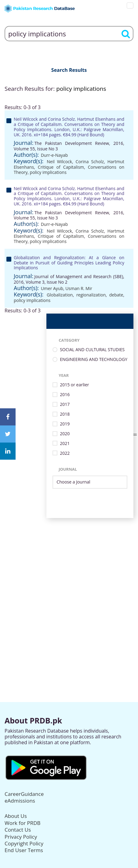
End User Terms (24, 850)
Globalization (60, 295)
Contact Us (18, 830)
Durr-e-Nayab (54, 155)
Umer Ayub (52, 288)
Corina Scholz (90, 162)
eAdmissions (20, 801)
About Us (16, 816)
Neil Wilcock (59, 162)
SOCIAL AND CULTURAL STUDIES (92, 350)
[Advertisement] (69, 587)
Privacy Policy (21, 837)
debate (116, 295)
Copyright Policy (24, 843)
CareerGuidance (24, 794)
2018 (65, 414)
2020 (65, 434)
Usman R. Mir (79, 288)
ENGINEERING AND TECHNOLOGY (94, 360)
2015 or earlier (74, 385)
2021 (65, 444)
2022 (65, 453)
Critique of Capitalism (61, 167)
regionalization (91, 295)
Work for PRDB (23, 823)
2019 (65, 424)
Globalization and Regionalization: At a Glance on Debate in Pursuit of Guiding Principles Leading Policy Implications (69, 263)
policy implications (48, 172)
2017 (65, 405)
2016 (65, 395)
